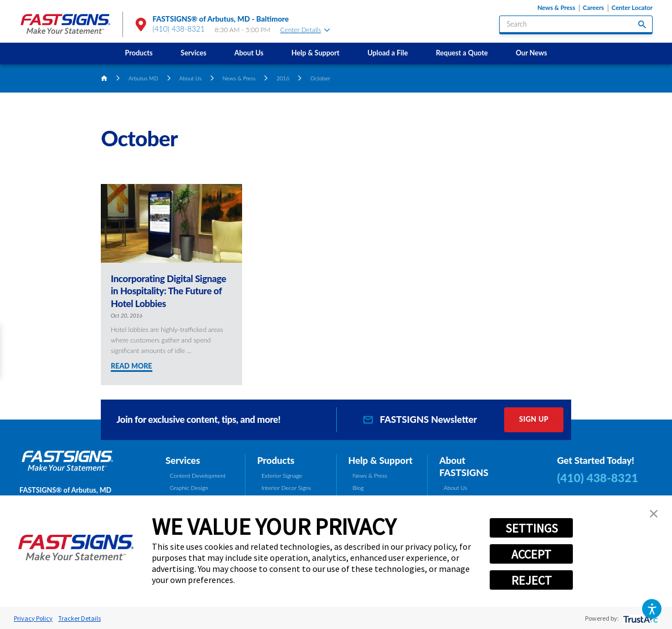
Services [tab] (183, 460)
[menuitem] (139, 53)
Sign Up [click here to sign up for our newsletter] (534, 419)
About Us (249, 53)
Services (193, 53)
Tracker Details (79, 618)
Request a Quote (462, 53)
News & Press (556, 8)
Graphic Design (189, 488)
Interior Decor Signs (286, 488)
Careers (593, 8)
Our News (531, 53)
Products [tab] (276, 460)
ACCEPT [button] (531, 554)
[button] (652, 609)
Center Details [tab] (305, 30)
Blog (358, 488)
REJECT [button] (532, 580)
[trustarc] (640, 618)
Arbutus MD (143, 78)
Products (139, 53)
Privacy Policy (33, 618)
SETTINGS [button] (532, 528)
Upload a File (388, 53)
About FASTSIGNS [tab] (464, 466)
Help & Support (316, 53)
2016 (283, 78)
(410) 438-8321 (179, 29)
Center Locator (632, 8)
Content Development (198, 475)
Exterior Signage (282, 475)
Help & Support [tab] (381, 460)
